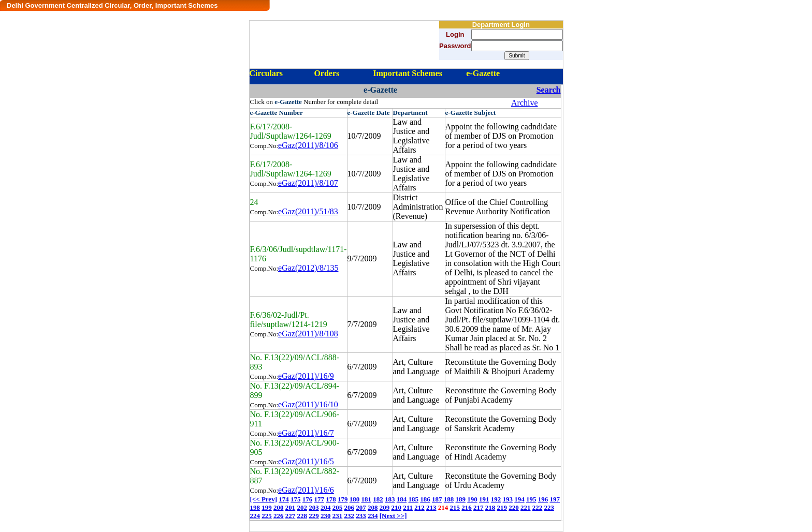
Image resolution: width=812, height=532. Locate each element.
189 (460, 499)
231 (338, 516)
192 (496, 499)
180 (355, 499)
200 (279, 507)
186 (425, 499)
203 (314, 507)
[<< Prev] (264, 499)
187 (437, 499)
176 (308, 499)
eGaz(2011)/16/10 (308, 404)
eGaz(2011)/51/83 (308, 211)
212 (419, 507)
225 (267, 516)
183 (390, 499)
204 (326, 507)
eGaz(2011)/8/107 (308, 183)
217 (479, 507)
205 (338, 507)
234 (373, 516)
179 (343, 499)
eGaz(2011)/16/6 (306, 490)
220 (514, 507)
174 (284, 499)
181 (366, 499)
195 (531, 499)
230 (326, 516)
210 (397, 507)
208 (373, 507)
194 (519, 499)
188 (449, 499)
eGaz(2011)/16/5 (306, 461)
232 (350, 516)
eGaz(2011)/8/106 (308, 145)
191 (484, 499)
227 (291, 516)
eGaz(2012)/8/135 (308, 268)
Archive (525, 103)
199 (267, 507)
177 (319, 499)
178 (331, 499)
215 (455, 507)
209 (385, 507)
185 (413, 499)
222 (538, 507)
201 (291, 507)
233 (361, 516)
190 (472, 499)
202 (302, 507)
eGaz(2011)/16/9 (306, 376)
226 (279, 516)
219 (502, 507)
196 (543, 499)
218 (490, 507)
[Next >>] (393, 516)
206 (350, 507)
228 (302, 516)
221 (526, 507)
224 (255, 516)
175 (296, 499)
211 (408, 507)
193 (508, 499)
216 (467, 507)
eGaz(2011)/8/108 (308, 334)
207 (361, 507)
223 (549, 507)
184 (402, 499)
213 (431, 507)
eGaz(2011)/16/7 (306, 433)
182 (378, 499)
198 (255, 507)
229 (314, 516)
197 (555, 499)
